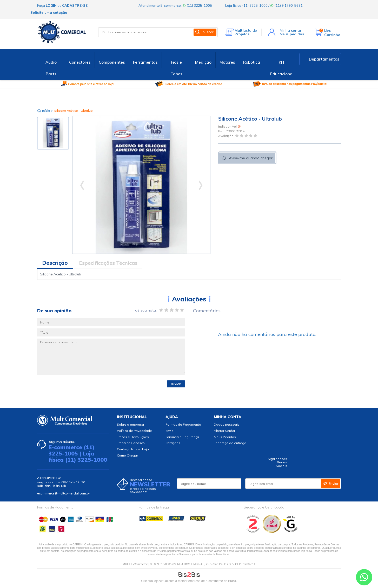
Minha (290, 30)
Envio (170, 431)
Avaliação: (227, 136)
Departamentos (324, 59)
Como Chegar (127, 455)
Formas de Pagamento (183, 424)
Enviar (176, 384)
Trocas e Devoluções (133, 437)
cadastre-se (75, 5)
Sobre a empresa (130, 424)
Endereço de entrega (230, 443)
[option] (53, 133)
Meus (292, 34)
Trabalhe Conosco (131, 443)
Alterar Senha (224, 431)
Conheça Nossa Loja (133, 449)
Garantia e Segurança (182, 437)
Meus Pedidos (225, 437)
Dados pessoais (227, 424)
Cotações (173, 443)
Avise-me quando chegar (251, 158)
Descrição (55, 263)
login (51, 5)
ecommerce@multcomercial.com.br (64, 493)
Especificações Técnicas (108, 263)
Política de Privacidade (134, 431)
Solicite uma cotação (49, 12)
